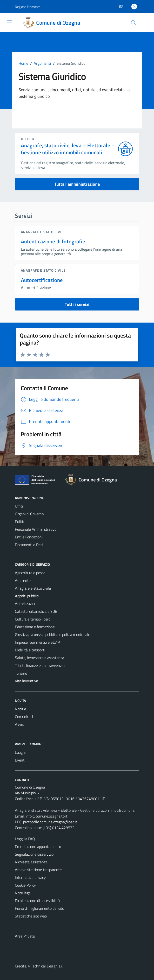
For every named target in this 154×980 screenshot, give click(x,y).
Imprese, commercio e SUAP (37, 642)
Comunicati (24, 717)
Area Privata (25, 936)
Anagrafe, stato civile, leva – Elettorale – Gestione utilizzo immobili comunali (68, 149)
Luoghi (20, 752)
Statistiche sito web (31, 916)
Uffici (19, 506)
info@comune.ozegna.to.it (47, 816)
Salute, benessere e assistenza (40, 658)
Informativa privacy (30, 877)
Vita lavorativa (27, 681)
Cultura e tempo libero (33, 619)
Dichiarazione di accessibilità (37, 901)
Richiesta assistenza (31, 862)
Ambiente (23, 580)
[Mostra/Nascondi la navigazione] (10, 22)
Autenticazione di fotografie (53, 241)
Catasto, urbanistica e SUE (36, 611)
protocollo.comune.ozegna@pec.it (50, 822)
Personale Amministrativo (36, 529)
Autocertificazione (42, 280)
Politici (20, 522)
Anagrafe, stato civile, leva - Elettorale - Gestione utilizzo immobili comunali (76, 810)
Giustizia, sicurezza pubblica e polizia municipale (53, 635)
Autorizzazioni (26, 604)
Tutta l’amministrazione (77, 184)
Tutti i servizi (77, 304)
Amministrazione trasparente (38, 870)
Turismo (21, 673)
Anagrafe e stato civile (43, 232)
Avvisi (20, 724)
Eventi (20, 760)
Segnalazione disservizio (34, 854)
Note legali (24, 893)
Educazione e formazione (35, 627)
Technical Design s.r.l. (48, 966)
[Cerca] (133, 23)
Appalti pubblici (27, 596)
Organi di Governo (29, 514)
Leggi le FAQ (25, 839)
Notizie (20, 709)
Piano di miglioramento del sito (40, 908)
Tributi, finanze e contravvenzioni (41, 665)
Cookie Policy (25, 885)
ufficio (28, 139)
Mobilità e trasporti (30, 650)
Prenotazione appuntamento (38, 846)
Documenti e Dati (29, 545)
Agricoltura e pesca (30, 573)
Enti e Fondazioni (29, 537)
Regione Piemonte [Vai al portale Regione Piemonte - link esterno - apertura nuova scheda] (28, 7)
